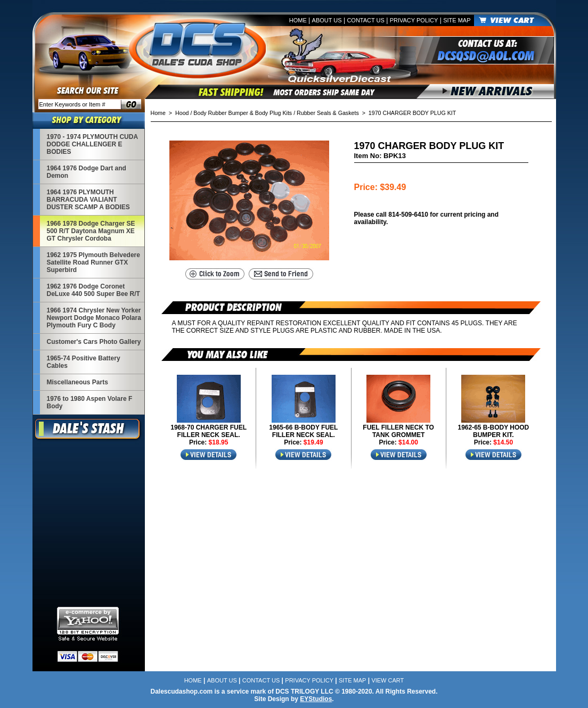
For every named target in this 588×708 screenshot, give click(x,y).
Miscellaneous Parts (77, 382)
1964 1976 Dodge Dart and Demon (87, 172)
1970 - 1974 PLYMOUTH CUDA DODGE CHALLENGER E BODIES (92, 144)
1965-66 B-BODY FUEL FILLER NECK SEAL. (303, 431)
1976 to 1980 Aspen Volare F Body (90, 402)
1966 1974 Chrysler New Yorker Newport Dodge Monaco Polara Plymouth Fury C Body (94, 318)
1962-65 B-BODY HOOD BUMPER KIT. (493, 431)
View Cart (387, 680)
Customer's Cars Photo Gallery (94, 342)
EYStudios (316, 699)
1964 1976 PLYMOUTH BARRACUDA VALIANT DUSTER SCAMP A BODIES (88, 200)
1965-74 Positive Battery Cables (84, 362)
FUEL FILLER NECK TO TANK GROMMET (398, 431)
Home (298, 20)
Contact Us (366, 20)
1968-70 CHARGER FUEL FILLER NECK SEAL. (209, 431)
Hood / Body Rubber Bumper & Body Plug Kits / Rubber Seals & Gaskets (267, 113)
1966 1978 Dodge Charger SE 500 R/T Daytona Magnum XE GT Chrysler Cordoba (91, 231)
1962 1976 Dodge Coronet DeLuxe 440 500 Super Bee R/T (93, 290)
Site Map (457, 20)
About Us (327, 20)
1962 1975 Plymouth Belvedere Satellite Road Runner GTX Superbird (93, 262)
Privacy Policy (414, 20)
